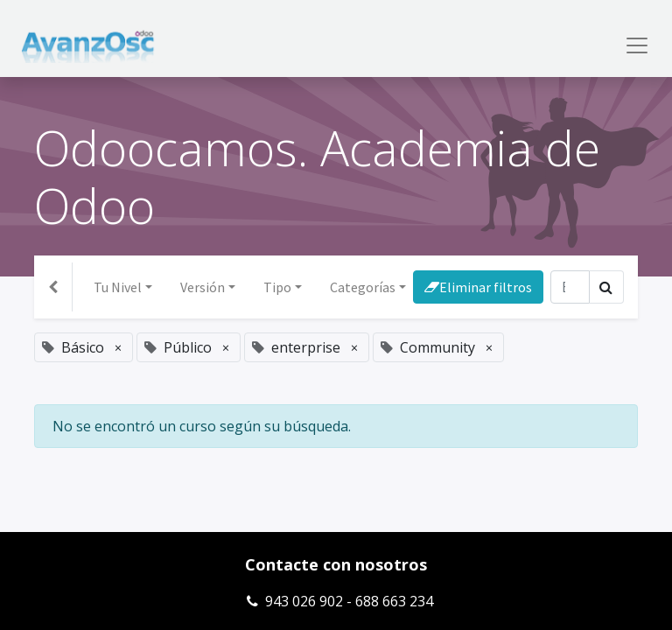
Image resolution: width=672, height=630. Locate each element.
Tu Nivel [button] (118, 287)
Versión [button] (203, 287)
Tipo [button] (277, 287)
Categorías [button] (363, 287)
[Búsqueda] (570, 287)
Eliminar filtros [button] (478, 287)
